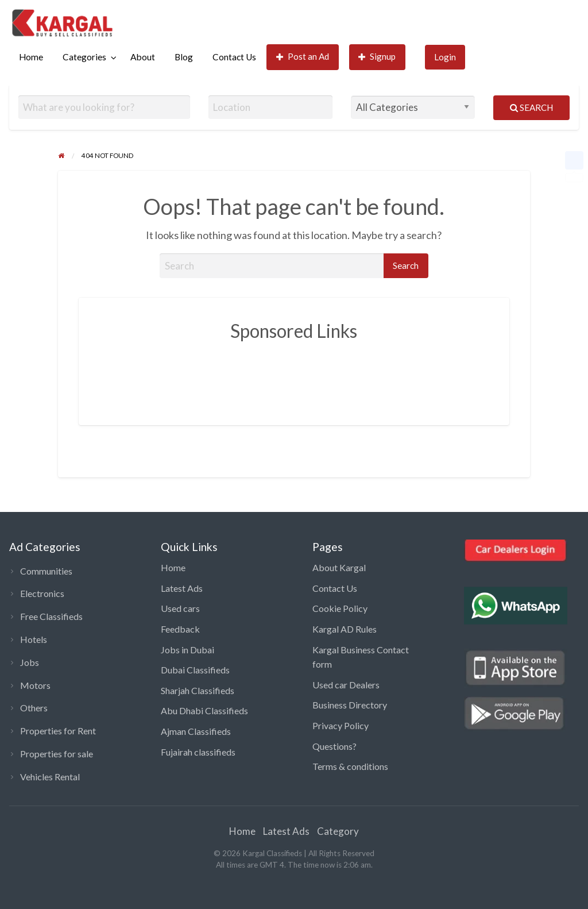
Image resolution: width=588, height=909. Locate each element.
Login (445, 57)
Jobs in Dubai (187, 650)
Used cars (180, 608)
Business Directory (350, 705)
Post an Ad (303, 57)
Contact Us (234, 57)
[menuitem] (31, 57)
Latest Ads (182, 588)
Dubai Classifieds (195, 670)
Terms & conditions (350, 766)
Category (338, 831)
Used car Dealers (346, 685)
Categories (84, 57)
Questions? (334, 746)
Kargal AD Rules (345, 629)
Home (31, 57)
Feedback (180, 629)
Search (531, 107)
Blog (184, 57)
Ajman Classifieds (196, 731)
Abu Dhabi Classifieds (204, 710)
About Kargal (339, 567)
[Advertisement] (309, 375)
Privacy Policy (341, 725)
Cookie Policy (340, 608)
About (143, 57)
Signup (377, 57)
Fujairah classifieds (198, 752)
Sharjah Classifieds (198, 690)
